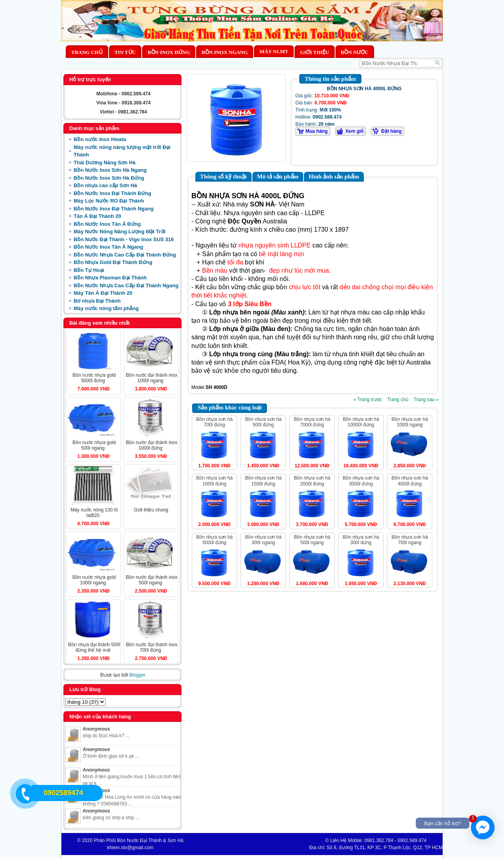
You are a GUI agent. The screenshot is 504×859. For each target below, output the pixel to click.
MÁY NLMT (274, 51)
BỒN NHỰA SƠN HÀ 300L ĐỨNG (361, 540)
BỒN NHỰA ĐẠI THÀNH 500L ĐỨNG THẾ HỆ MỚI (94, 647)
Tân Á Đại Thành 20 (97, 216)
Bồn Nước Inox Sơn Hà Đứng (109, 178)
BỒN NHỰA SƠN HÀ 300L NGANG (263, 540)
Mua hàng (317, 131)
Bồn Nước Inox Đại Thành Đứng (112, 193)
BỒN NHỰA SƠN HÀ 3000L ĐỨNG (361, 481)
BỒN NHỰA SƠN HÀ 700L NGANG (410, 540)
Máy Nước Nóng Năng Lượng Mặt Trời (120, 231)
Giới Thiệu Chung (151, 510)
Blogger (137, 675)
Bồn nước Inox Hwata (100, 139)
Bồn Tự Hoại (89, 270)
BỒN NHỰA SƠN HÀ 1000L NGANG (410, 422)
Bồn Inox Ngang (225, 52)
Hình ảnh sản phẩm (334, 177)
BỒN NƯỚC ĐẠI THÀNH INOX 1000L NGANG (151, 378)
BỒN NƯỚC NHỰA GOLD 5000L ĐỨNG (94, 378)
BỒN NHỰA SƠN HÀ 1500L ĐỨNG (263, 481)
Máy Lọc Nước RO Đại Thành (109, 201)
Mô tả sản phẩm (278, 177)
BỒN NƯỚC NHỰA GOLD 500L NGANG (94, 445)
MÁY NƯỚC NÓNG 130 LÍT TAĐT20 (94, 513)
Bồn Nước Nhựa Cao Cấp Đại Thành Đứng (125, 255)
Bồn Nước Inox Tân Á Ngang (108, 247)
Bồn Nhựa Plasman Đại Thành (110, 278)
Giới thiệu (314, 52)
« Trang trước (367, 400)
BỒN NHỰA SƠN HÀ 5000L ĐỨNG (214, 540)
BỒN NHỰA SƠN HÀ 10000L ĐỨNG (361, 422)
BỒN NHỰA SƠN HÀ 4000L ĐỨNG (410, 481)
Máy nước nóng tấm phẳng (106, 308)
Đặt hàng (391, 131)
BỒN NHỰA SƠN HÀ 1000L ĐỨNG (214, 481)
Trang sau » (426, 400)
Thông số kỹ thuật (223, 177)
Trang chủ (87, 52)
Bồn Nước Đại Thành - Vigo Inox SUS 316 (124, 239)
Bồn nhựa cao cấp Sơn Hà (105, 185)
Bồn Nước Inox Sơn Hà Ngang (110, 170)
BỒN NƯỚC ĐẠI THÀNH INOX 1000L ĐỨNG (151, 445)
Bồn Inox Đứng (169, 52)
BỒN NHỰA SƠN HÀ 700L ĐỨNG (214, 422)
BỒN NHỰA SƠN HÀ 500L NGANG (312, 540)
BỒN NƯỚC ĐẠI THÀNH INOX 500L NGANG (151, 580)
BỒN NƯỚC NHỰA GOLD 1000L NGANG (94, 580)
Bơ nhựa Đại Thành (97, 301)
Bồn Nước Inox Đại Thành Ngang (114, 209)
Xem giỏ (354, 131)
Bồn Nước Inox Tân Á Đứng (107, 224)
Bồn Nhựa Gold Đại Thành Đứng (113, 262)
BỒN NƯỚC (355, 52)
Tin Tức (125, 52)
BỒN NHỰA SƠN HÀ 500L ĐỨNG (263, 422)
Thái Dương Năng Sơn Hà (105, 163)
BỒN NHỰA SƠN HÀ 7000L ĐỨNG (312, 422)
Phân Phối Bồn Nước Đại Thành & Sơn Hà (139, 840)
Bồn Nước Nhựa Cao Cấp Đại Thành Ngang (126, 285)
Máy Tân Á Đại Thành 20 (103, 293)
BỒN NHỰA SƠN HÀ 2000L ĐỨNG (312, 481)
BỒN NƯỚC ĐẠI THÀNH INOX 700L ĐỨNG (151, 647)
